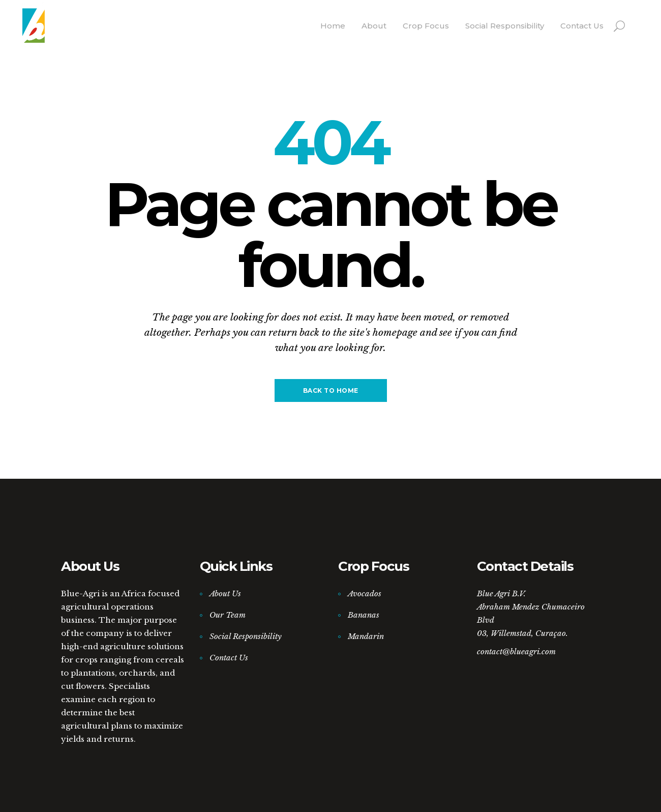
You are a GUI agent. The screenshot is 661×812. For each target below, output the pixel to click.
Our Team (228, 615)
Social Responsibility (246, 636)
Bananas (364, 615)
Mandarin (366, 636)
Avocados (365, 593)
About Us (225, 593)
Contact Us (229, 658)
